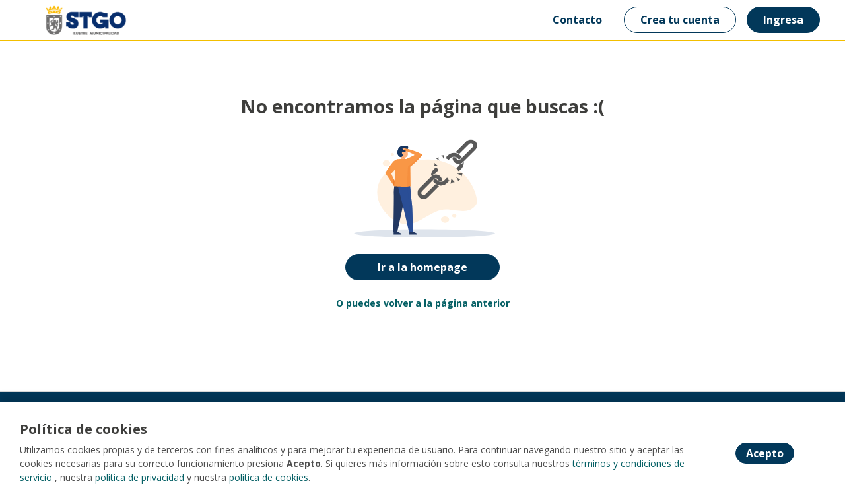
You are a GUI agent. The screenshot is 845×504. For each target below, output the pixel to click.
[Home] (77, 20)
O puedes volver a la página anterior (423, 303)
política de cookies (269, 477)
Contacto (577, 20)
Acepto (765, 453)
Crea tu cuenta (680, 20)
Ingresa (783, 20)
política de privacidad (140, 477)
